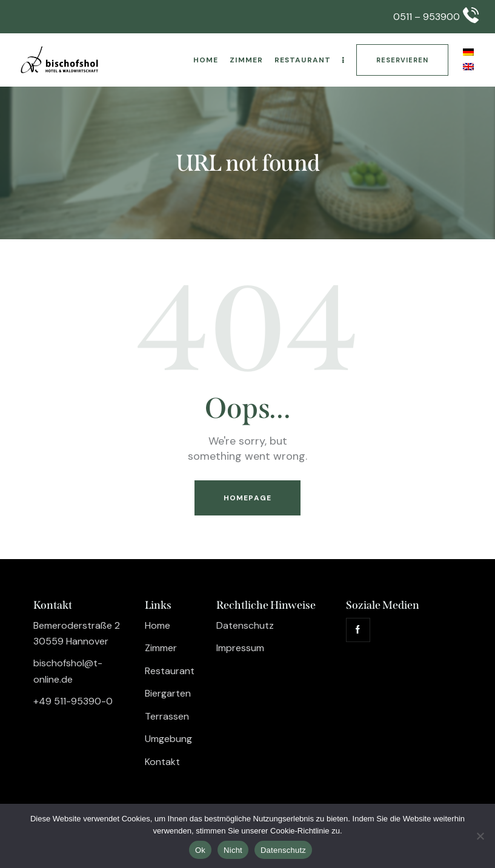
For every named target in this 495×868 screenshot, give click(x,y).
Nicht (233, 850)
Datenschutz (283, 850)
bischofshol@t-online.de (68, 671)
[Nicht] (480, 836)
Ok (200, 850)
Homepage (247, 498)
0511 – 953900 (427, 17)
